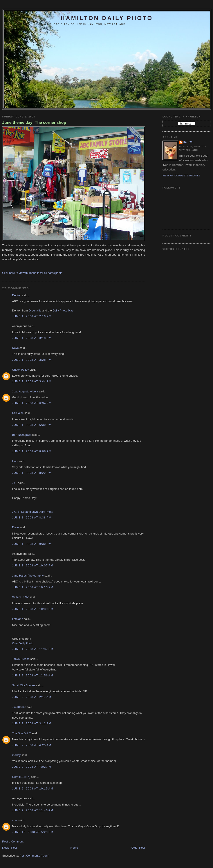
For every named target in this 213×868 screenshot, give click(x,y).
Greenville (35, 310)
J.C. (15, 483)
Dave (15, 527)
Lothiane (18, 619)
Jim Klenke (19, 707)
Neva (15, 348)
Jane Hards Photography (28, 576)
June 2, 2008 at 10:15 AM (33, 788)
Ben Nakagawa (22, 435)
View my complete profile (181, 176)
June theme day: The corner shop (34, 123)
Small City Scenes (24, 685)
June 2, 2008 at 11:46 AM (33, 810)
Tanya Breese (21, 659)
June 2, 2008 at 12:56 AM (33, 675)
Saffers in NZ (20, 597)
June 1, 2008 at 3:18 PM (32, 338)
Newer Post (10, 848)
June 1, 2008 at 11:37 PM (33, 649)
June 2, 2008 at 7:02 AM (32, 767)
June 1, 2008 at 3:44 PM (32, 381)
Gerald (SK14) (21, 777)
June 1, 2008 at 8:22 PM (32, 473)
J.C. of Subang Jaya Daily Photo (33, 512)
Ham (15, 461)
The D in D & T (22, 733)
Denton (17, 295)
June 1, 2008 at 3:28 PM (32, 360)
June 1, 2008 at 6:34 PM (32, 403)
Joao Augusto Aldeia (25, 391)
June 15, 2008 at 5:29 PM (33, 832)
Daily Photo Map (63, 310)
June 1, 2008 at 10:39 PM (33, 609)
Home (74, 848)
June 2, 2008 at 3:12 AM (32, 723)
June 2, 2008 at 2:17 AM (32, 697)
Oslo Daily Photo (23, 643)
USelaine (18, 413)
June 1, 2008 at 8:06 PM (32, 451)
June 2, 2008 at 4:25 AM (32, 745)
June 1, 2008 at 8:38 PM (32, 517)
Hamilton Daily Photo (107, 18)
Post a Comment (13, 841)
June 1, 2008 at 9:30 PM (32, 544)
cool (15, 820)
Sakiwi (188, 142)
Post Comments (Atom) (35, 856)
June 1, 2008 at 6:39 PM (32, 425)
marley (16, 755)
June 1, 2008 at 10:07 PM (33, 565)
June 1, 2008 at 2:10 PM (32, 316)
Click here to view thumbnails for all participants (32, 273)
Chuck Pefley (21, 370)
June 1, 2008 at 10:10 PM (33, 587)
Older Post (138, 848)
